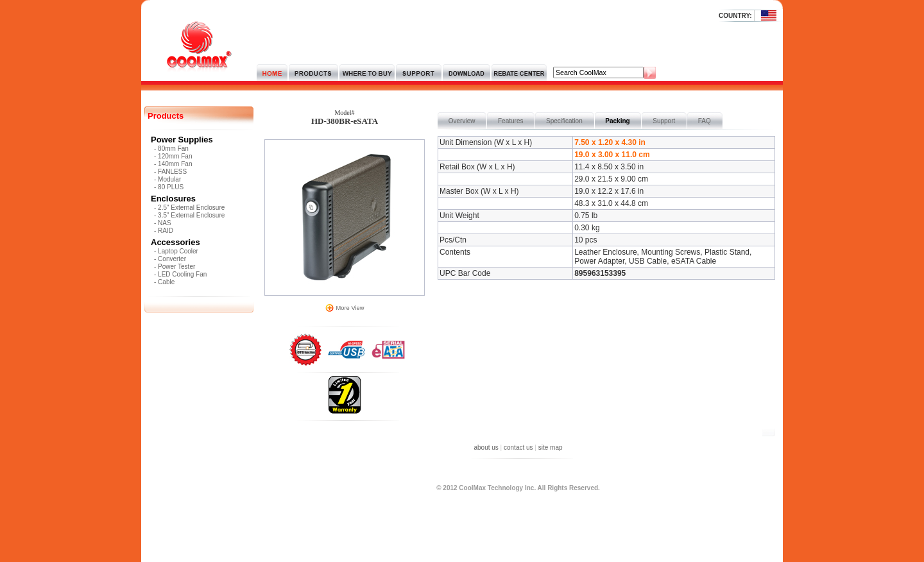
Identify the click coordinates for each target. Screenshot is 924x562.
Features (510, 121)
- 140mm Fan (173, 164)
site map (551, 447)
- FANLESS (170, 172)
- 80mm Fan (171, 149)
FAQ (705, 121)
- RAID (164, 231)
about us (486, 447)
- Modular (167, 179)
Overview (462, 121)
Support (664, 121)
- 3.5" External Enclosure (189, 215)
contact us (518, 447)
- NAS (163, 223)
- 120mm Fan (173, 156)
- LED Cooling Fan (180, 274)
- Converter (170, 259)
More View (350, 308)
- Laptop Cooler (176, 251)
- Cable (164, 282)
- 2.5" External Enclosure (189, 208)
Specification (564, 121)
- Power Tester (175, 267)
